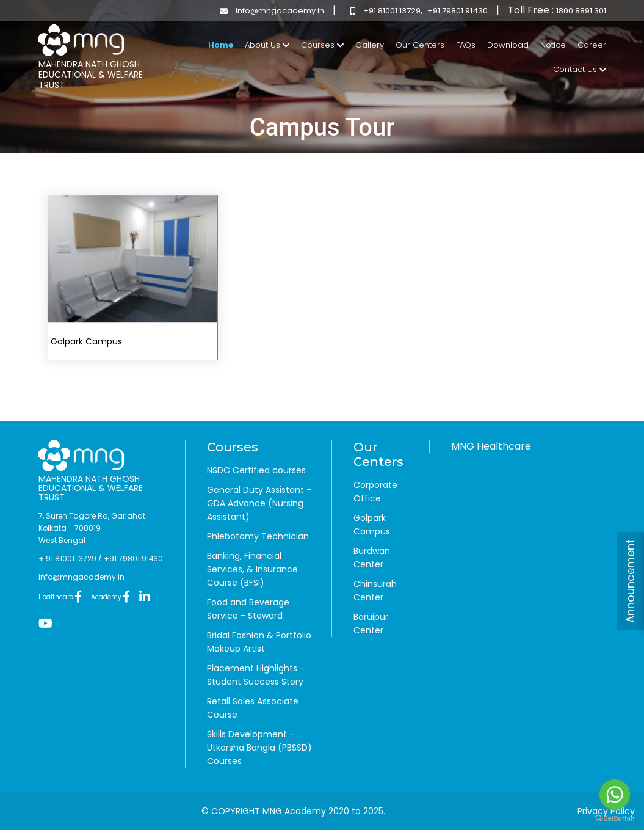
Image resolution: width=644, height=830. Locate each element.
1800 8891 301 (581, 11)
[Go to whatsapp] (615, 795)
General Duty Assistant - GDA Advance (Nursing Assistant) (259, 503)
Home (221, 45)
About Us (267, 45)
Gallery (370, 45)
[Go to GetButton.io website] (615, 818)
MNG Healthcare (491, 446)
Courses (322, 45)
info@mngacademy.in (269, 11)
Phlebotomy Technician (258, 536)
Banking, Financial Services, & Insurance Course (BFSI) (252, 569)
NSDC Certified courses (256, 470)
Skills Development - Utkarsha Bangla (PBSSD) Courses (259, 748)
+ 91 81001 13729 (67, 559)
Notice (553, 45)
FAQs (466, 45)
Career (592, 45)
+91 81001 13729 (382, 11)
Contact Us (580, 69)
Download (508, 45)
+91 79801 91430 (458, 11)
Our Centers (420, 45)
